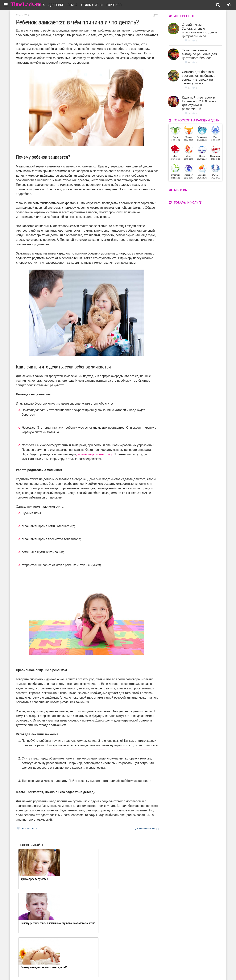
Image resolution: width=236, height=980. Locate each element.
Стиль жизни (110, 5)
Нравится (27, 829)
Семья (90, 5)
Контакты (104, 969)
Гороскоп (132, 5)
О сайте (103, 964)
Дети (156, 15)
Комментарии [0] (147, 829)
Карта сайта (133, 969)
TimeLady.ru (27, 4)
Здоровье (74, 5)
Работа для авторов (137, 964)
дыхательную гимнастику (94, 454)
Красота (56, 5)
